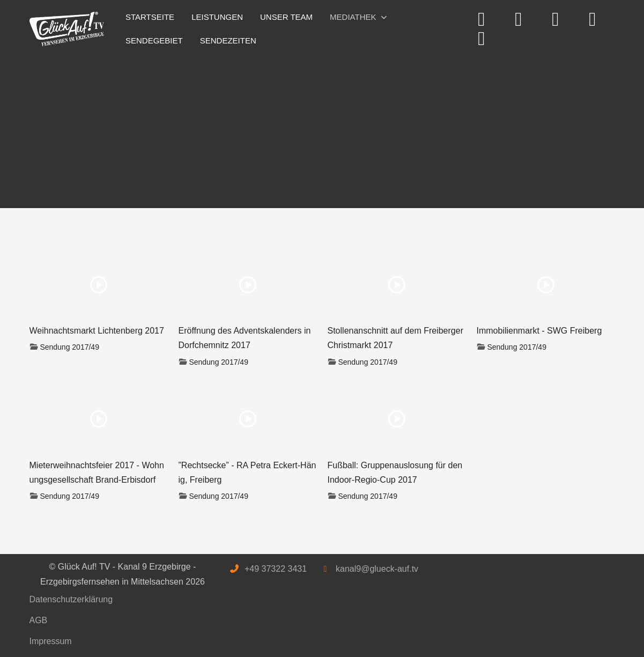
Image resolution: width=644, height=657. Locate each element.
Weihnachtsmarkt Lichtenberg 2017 (97, 331)
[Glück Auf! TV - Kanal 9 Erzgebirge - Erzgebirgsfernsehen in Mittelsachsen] (67, 29)
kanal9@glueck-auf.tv (377, 569)
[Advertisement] (322, 128)
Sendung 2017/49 (69, 347)
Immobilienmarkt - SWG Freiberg (539, 331)
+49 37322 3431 (276, 569)
